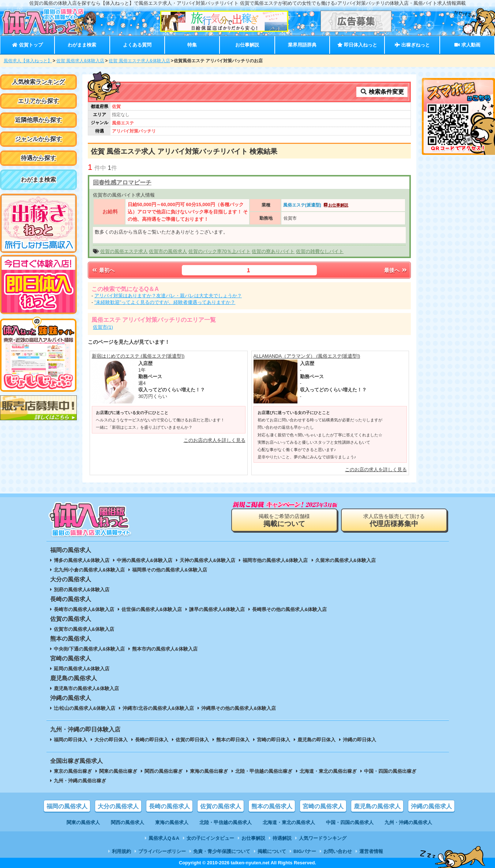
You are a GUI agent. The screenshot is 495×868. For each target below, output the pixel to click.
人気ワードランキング (323, 838)
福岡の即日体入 (70, 740)
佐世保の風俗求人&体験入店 (152, 609)
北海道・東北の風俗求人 (289, 822)
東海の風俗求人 (172, 822)
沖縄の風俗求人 (431, 806)
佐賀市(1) (103, 327)
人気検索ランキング (38, 82)
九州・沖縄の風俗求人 (408, 822)
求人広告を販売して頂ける (394, 520)
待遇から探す (38, 158)
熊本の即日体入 (233, 740)
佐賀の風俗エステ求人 (124, 251)
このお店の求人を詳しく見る (215, 440)
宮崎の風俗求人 (323, 806)
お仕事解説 (247, 45)
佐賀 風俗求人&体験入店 (80, 61)
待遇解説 (282, 838)
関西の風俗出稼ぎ (164, 771)
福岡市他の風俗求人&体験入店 (275, 560)
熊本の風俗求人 (272, 806)
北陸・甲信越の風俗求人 (226, 822)
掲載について (272, 851)
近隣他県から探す (38, 120)
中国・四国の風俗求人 (350, 822)
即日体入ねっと (357, 45)
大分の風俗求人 (118, 806)
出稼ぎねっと (412, 45)
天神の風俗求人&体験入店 (207, 560)
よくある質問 (137, 45)
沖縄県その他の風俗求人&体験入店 (239, 708)
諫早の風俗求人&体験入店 (217, 609)
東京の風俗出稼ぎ (73, 771)
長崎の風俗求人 (169, 806)
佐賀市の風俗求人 (168, 251)
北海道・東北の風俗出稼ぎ (328, 771)
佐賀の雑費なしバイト (320, 251)
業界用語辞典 (302, 45)
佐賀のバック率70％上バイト (220, 251)
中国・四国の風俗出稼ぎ (390, 771)
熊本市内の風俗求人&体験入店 (165, 649)
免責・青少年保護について (222, 851)
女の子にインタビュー (210, 838)
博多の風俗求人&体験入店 (82, 560)
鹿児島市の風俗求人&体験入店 (86, 688)
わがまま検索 (82, 45)
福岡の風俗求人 (67, 806)
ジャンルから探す (38, 139)
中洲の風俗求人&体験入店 (145, 560)
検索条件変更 (382, 92)
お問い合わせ (338, 851)
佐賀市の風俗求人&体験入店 (84, 629)
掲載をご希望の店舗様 (284, 520)
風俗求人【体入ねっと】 (28, 61)
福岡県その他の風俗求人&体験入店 (169, 570)
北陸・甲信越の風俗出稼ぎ (264, 771)
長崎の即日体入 (152, 740)
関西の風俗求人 (127, 822)
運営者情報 (371, 851)
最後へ (396, 270)
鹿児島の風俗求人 (377, 806)
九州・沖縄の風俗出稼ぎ (80, 781)
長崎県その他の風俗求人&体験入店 (289, 609)
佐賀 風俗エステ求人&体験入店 (139, 61)
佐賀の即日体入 (192, 740)
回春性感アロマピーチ (122, 182)
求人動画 (467, 45)
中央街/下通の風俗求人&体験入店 (89, 649)
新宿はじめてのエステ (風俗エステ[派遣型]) (138, 356)
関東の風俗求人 (83, 822)
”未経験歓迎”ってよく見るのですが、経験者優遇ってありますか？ (165, 302)
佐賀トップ (27, 45)
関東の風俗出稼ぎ (118, 771)
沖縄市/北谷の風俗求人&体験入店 (158, 708)
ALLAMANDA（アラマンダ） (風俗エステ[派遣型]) (307, 356)
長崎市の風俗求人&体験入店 (84, 609)
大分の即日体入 (111, 740)
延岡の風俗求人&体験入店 (82, 669)
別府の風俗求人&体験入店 (82, 590)
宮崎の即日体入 (273, 740)
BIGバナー (305, 851)
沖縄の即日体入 (359, 740)
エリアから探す (38, 101)
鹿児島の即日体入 (316, 740)
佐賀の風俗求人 (221, 806)
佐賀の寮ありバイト (273, 251)
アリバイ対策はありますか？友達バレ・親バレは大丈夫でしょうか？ (168, 296)
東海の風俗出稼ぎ (209, 771)
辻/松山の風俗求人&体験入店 (85, 708)
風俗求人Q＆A (164, 838)
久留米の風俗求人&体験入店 (346, 560)
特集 (192, 45)
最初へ (103, 270)
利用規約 (121, 851)
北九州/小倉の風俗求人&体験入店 (89, 570)
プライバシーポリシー (162, 851)
